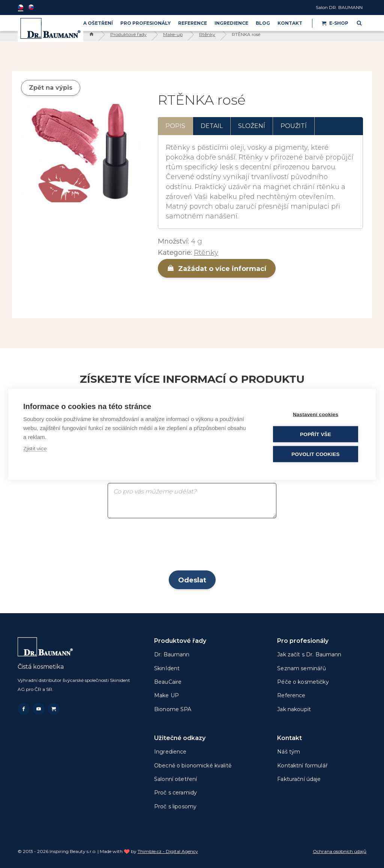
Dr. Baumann (172, 654)
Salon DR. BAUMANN (339, 7)
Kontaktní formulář (302, 766)
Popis (175, 126)
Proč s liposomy (175, 806)
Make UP (166, 695)
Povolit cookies (315, 454)
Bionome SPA (173, 709)
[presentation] (192, 547)
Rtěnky (207, 34)
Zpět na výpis (51, 88)
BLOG (263, 23)
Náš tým (289, 752)
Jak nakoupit (294, 709)
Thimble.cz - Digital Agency (168, 851)
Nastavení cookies (316, 414)
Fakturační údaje (299, 779)
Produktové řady (128, 34)
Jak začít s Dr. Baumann (309, 654)
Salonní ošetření (175, 779)
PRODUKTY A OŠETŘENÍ (83, 23)
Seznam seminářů (301, 668)
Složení (252, 126)
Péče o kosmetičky (303, 682)
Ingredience (231, 23)
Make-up (173, 34)
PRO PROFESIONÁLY (145, 23)
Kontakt (290, 23)
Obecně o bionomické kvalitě (193, 766)
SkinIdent (167, 668)
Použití (294, 126)
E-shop (335, 23)
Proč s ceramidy (175, 793)
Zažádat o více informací (217, 269)
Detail (212, 126)
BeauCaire (168, 682)
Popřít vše (316, 434)
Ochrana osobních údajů (340, 851)
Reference (193, 23)
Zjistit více (35, 448)
